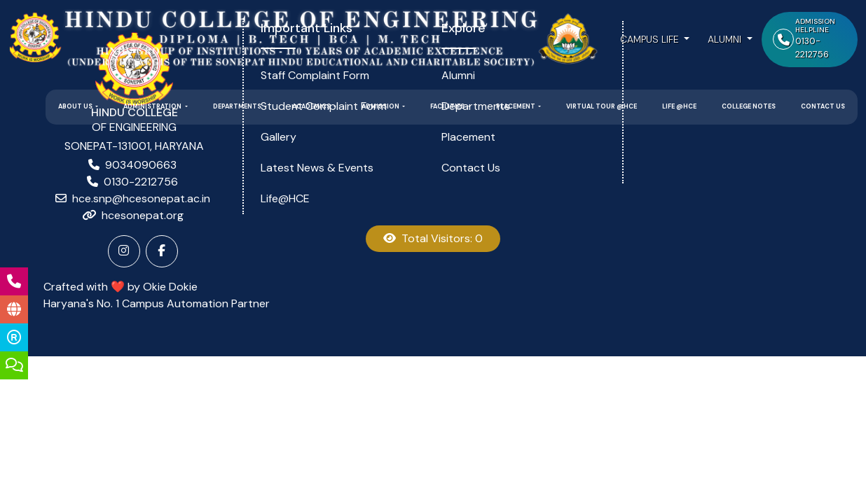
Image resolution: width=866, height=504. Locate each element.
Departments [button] (238, 106)
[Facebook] (162, 251)
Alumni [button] (726, 39)
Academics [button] (312, 106)
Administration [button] (153, 106)
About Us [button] (76, 106)
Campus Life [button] (651, 39)
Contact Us (823, 106)
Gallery (279, 137)
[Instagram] (124, 251)
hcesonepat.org (143, 215)
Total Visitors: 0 (433, 238)
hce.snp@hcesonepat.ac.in (141, 198)
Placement (468, 137)
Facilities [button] (448, 106)
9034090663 (141, 165)
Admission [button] (381, 106)
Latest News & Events (317, 168)
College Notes (749, 106)
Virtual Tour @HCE (602, 106)
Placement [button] (516, 106)
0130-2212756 (141, 182)
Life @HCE (679, 106)
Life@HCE (285, 198)
